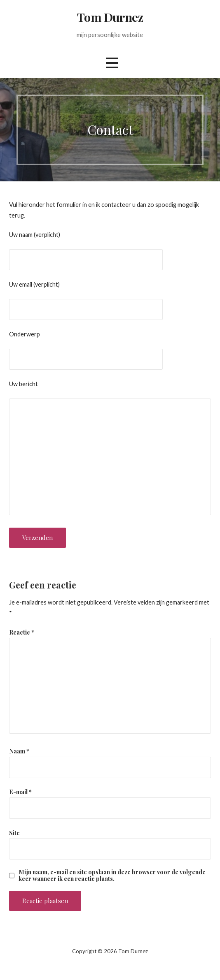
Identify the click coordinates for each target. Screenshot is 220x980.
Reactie (22, 632)
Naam (19, 751)
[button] (112, 63)
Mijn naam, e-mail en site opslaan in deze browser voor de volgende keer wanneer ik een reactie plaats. (112, 875)
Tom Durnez (110, 17)
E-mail (20, 792)
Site (14, 833)
